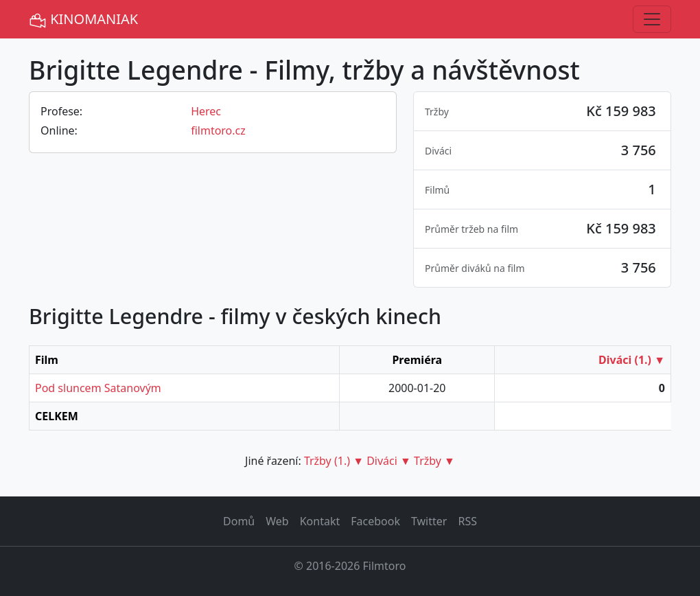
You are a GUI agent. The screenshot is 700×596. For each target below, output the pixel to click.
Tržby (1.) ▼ (334, 461)
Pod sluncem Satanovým (98, 388)
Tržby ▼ (434, 461)
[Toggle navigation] (652, 19)
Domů (239, 521)
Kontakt (320, 521)
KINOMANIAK (83, 20)
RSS (467, 521)
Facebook (375, 521)
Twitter (429, 521)
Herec (206, 111)
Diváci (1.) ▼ (632, 360)
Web (277, 521)
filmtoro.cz (218, 130)
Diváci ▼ (389, 461)
